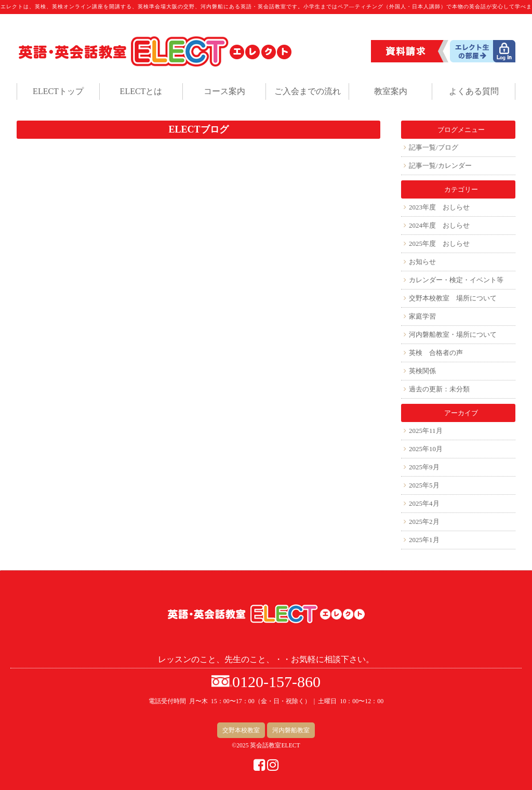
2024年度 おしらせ (439, 225)
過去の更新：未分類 (439, 389)
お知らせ (422, 262)
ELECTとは (141, 91)
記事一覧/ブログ (434, 147)
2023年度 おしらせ (439, 207)
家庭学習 (422, 316)
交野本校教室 (241, 730)
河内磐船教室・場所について (453, 334)
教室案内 (391, 91)
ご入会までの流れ (308, 91)
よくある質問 (474, 91)
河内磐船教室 (291, 730)
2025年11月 (426, 431)
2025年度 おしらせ (439, 243)
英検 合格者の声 (436, 353)
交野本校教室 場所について (453, 298)
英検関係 (422, 371)
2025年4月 (424, 503)
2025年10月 (426, 449)
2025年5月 (424, 485)
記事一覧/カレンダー (440, 166)
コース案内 (224, 91)
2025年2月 (424, 522)
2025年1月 (424, 540)
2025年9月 (424, 467)
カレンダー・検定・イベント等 (456, 280)
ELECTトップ (58, 91)
